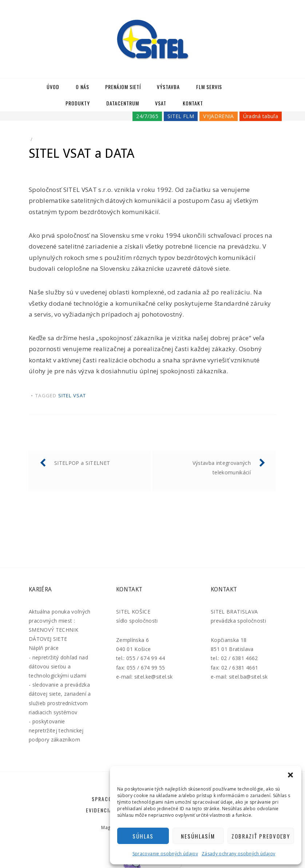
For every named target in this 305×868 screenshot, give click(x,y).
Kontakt (193, 103)
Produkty (78, 103)
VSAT (161, 103)
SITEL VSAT (72, 395)
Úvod (53, 87)
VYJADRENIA (218, 116)
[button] (290, 775)
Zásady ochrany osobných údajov (238, 854)
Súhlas (143, 836)
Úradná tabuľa (261, 116)
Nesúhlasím (198, 836)
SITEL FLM (181, 116)
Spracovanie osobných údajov (165, 854)
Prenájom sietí (123, 87)
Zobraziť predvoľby (261, 836)
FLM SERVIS (209, 87)
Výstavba (168, 87)
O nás (82, 87)
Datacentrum (123, 103)
